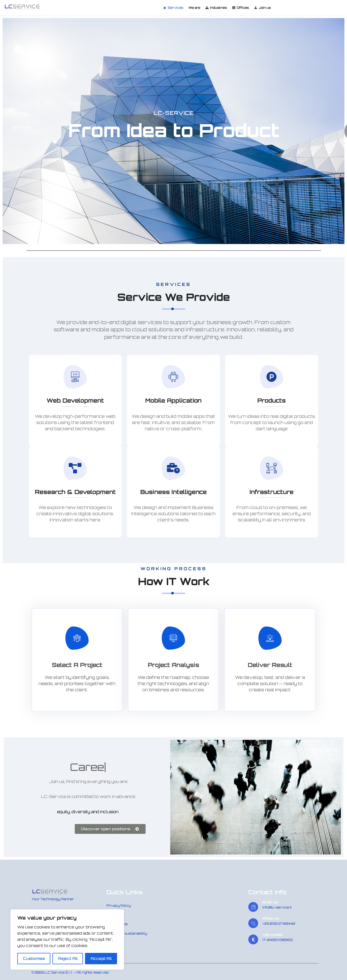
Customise (34, 958)
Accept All (101, 958)
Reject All (68, 958)
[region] (67, 939)
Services (175, 8)
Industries (218, 8)
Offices (243, 8)
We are (194, 8)
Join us (265, 8)
